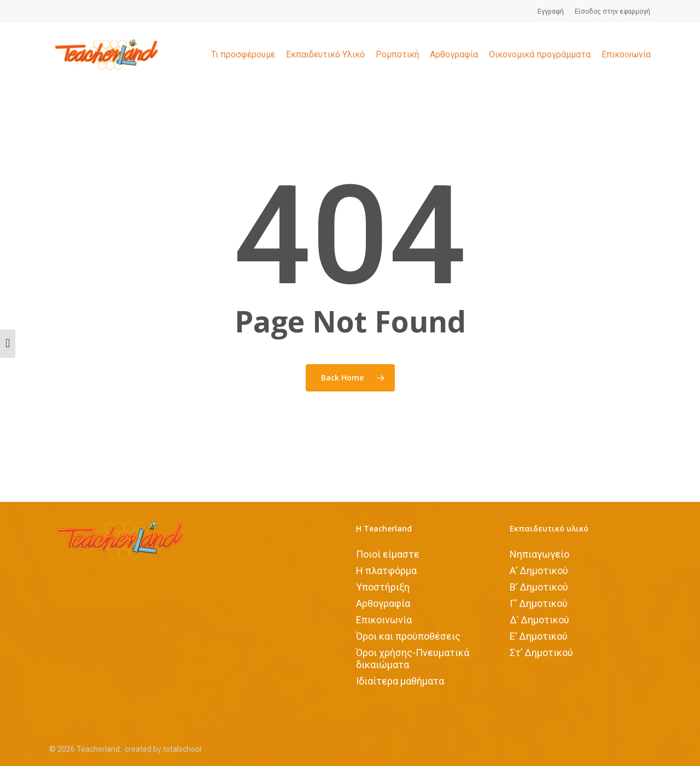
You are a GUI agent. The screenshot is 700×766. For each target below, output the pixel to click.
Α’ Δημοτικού (539, 571)
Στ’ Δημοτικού (541, 653)
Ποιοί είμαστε (388, 554)
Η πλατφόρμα (386, 571)
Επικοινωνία (384, 620)
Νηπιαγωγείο (539, 554)
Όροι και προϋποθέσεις (408, 636)
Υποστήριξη (383, 587)
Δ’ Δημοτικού (539, 620)
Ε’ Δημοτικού (539, 636)
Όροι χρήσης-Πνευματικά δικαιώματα (413, 659)
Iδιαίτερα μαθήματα (400, 681)
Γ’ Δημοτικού (539, 603)
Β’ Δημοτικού (539, 587)
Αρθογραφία (383, 603)
